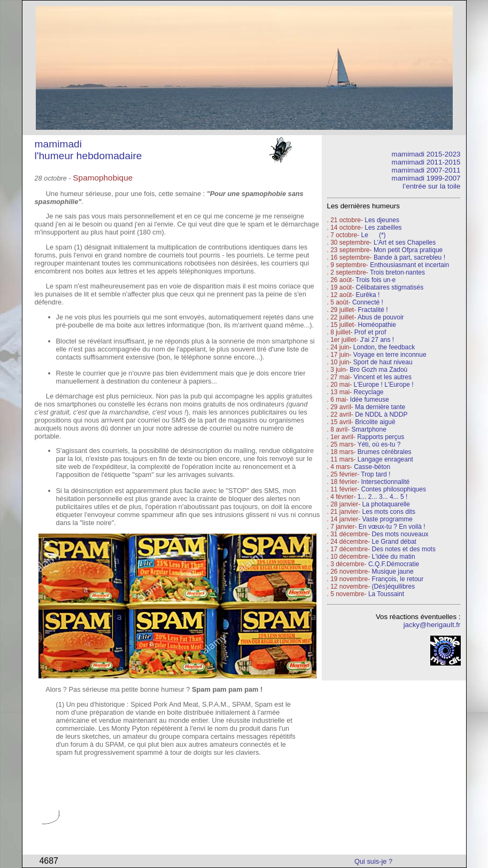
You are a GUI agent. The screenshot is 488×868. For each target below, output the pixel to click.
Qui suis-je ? (373, 861)
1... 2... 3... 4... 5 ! (382, 497)
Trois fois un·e (375, 280)
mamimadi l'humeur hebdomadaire (88, 150)
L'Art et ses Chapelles (405, 243)
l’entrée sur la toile (431, 186)
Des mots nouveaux (400, 534)
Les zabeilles (383, 228)
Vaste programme (388, 519)
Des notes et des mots (404, 549)
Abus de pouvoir (381, 317)
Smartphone (369, 429)
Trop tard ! (375, 474)
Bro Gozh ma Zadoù (378, 370)
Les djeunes (382, 220)
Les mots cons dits (389, 512)
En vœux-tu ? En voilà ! (392, 527)
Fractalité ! (372, 310)
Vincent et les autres (383, 377)
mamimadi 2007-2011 (426, 170)
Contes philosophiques (394, 489)
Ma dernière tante (380, 407)
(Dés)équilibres (394, 587)
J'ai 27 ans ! (377, 340)
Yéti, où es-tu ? (379, 444)
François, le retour (398, 579)
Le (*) (374, 235)
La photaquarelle (386, 504)
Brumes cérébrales (385, 452)
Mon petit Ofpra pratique (408, 250)
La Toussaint (386, 594)
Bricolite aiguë (375, 422)
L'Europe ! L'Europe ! (384, 385)
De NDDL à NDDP (381, 415)
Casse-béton (372, 467)
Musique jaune (393, 572)
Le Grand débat (394, 542)
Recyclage (369, 392)
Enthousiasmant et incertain (409, 265)
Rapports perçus (381, 437)
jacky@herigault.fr (432, 625)
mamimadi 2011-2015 (426, 162)
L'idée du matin (394, 557)
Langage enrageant (385, 459)
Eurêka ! (368, 295)
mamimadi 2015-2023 (426, 154)
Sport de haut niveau (383, 362)
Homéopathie (377, 325)
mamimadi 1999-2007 (426, 178)
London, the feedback (384, 347)
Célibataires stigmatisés (390, 287)
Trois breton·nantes (397, 272)
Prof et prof (370, 332)
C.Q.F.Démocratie (394, 564)
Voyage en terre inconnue (390, 355)
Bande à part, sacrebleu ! (409, 257)
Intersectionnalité (386, 482)
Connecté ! (368, 302)
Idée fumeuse (370, 400)
